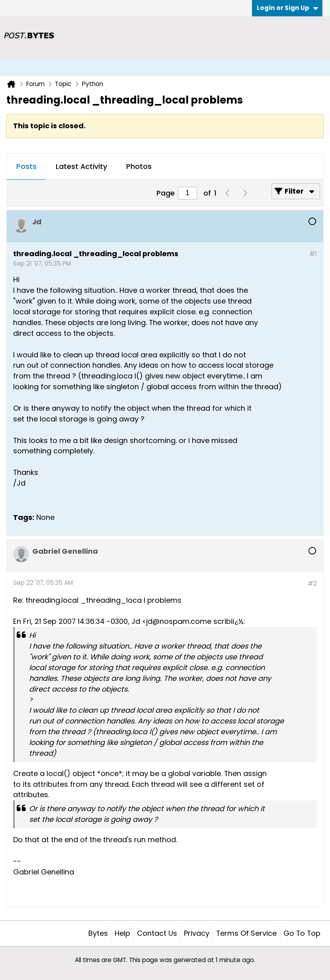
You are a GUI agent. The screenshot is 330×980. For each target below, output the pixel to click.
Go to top (302, 933)
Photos (139, 166)
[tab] (26, 167)
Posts (26, 166)
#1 (313, 254)
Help (122, 933)
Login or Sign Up (287, 8)
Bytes (98, 933)
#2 (312, 583)
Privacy (197, 933)
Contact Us (157, 933)
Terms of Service (246, 933)
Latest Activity (81, 166)
